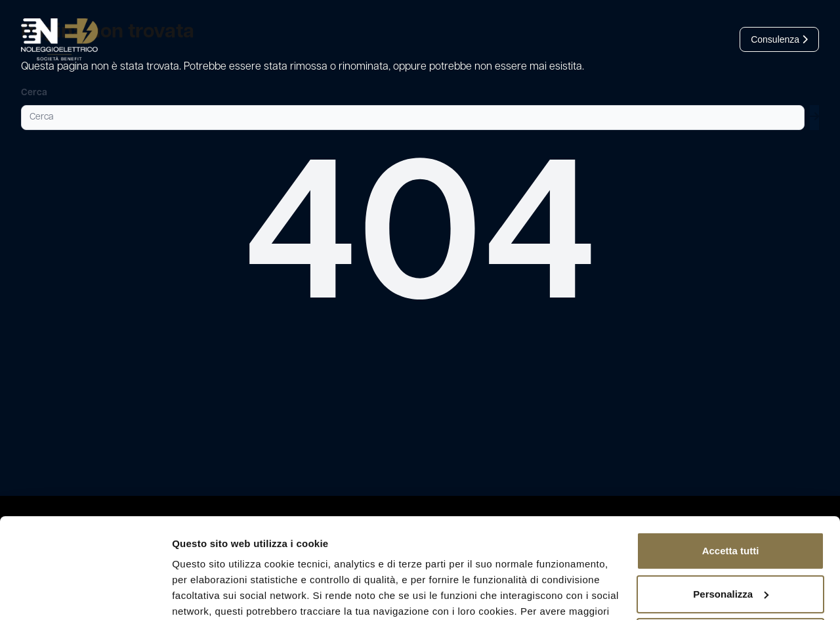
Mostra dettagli (207, 594)
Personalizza (731, 524)
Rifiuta (731, 568)
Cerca (34, 93)
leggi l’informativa (497, 558)
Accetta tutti (731, 482)
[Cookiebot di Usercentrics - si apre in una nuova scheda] (85, 594)
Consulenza (779, 39)
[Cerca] (413, 118)
